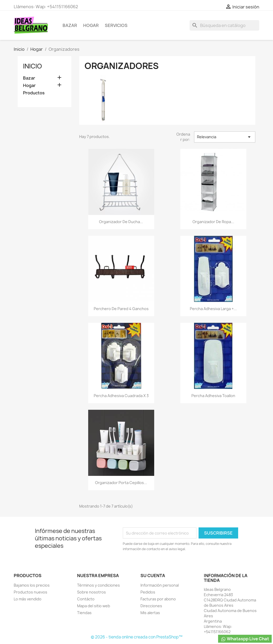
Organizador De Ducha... (121, 222)
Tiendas (84, 613)
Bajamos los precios (32, 585)
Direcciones (151, 606)
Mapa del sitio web (94, 606)
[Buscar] (224, 25)
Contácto (86, 599)
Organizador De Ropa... (213, 222)
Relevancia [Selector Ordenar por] (225, 137)
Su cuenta (153, 576)
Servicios (116, 25)
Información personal (160, 585)
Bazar (70, 25)
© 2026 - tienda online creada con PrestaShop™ (137, 637)
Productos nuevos (30, 592)
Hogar (91, 25)
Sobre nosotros (91, 592)
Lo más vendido (28, 599)
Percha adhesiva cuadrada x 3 (121, 396)
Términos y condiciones (98, 585)
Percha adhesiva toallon (213, 396)
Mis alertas (150, 613)
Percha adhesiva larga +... (213, 309)
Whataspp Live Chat (245, 639)
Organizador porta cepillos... (121, 483)
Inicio (32, 66)
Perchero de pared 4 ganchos (121, 309)
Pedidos (148, 592)
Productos (34, 93)
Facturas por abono (158, 599)
